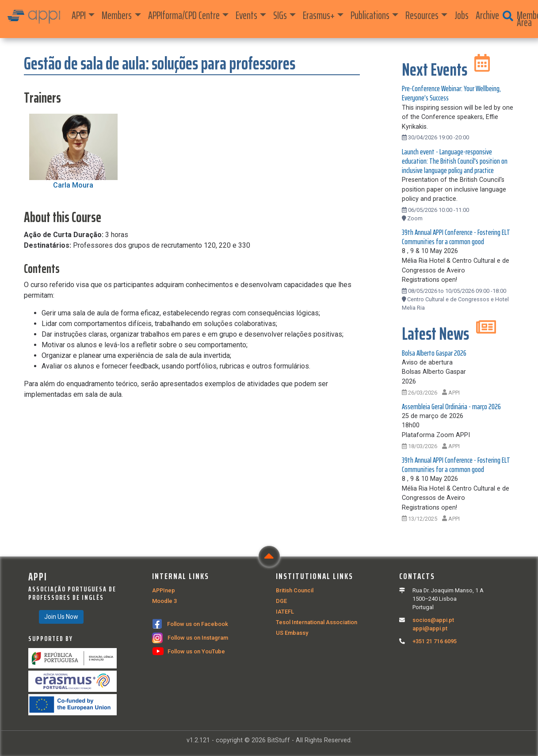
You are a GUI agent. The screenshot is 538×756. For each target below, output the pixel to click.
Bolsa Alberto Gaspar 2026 (434, 353)
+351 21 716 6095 (435, 641)
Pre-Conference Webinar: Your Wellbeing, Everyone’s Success (451, 93)
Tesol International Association (317, 622)
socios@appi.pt (433, 620)
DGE (281, 601)
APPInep (164, 590)
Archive (487, 15)
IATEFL (285, 612)
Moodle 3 (164, 601)
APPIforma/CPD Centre (184, 15)
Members (117, 15)
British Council (295, 590)
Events (246, 15)
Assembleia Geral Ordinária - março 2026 (451, 407)
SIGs (280, 15)
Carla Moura (73, 185)
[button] (508, 16)
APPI (79, 15)
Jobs (462, 15)
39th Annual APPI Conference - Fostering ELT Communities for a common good (456, 237)
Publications (370, 15)
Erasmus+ (319, 15)
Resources (422, 15)
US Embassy (292, 633)
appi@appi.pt (430, 628)
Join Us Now (61, 617)
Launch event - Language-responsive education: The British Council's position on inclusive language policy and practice (455, 161)
